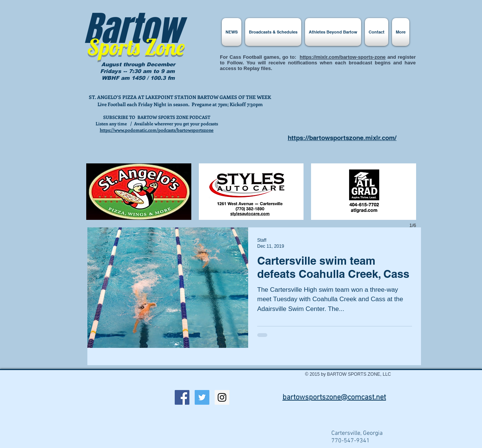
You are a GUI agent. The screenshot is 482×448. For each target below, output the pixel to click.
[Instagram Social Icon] (222, 397)
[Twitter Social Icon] (202, 397)
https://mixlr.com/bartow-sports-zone (343, 57)
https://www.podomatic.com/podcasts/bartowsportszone (157, 130)
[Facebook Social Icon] (182, 397)
